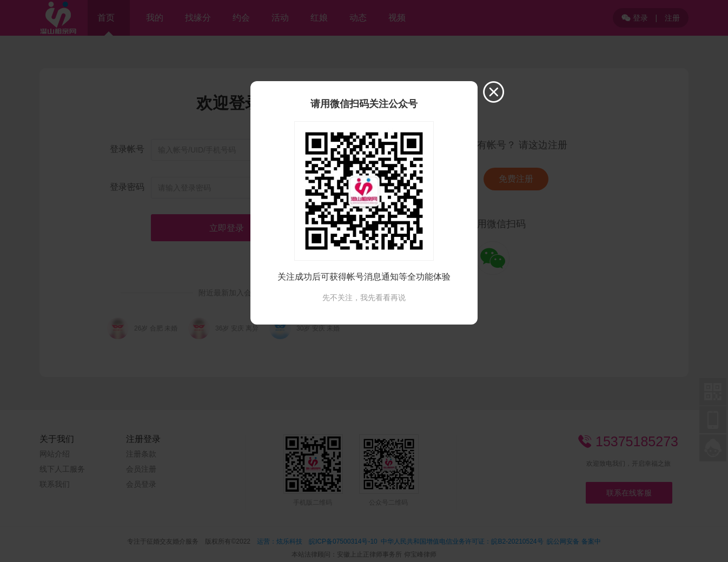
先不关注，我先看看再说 (364, 297)
